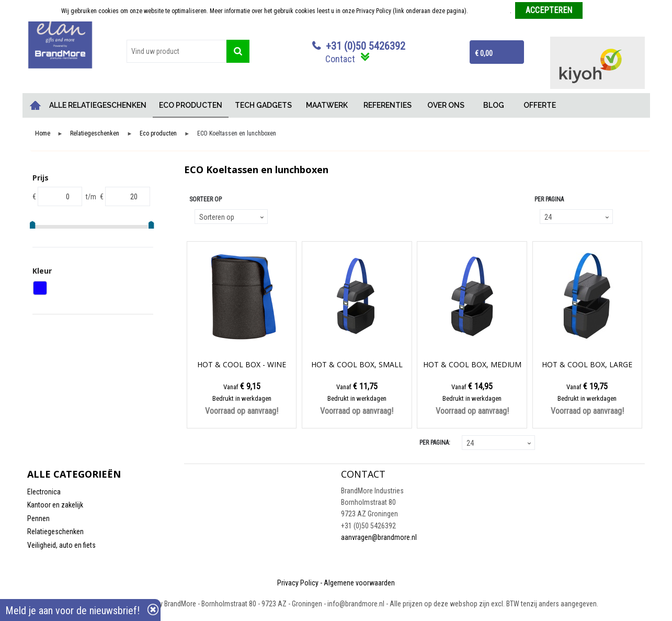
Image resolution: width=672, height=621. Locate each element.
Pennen (38, 518)
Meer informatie (490, 11)
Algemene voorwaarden (359, 583)
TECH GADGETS (263, 105)
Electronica (44, 492)
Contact (340, 59)
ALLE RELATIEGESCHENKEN (98, 105)
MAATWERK (327, 105)
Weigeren (599, 11)
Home (35, 105)
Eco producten (158, 134)
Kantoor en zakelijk (55, 505)
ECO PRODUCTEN (191, 105)
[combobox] (177, 51)
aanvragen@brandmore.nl (379, 537)
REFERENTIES (388, 105)
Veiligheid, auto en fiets (61, 545)
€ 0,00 (484, 53)
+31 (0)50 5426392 (366, 46)
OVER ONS (446, 105)
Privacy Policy (298, 583)
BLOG (494, 105)
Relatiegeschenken (95, 134)
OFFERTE (540, 105)
